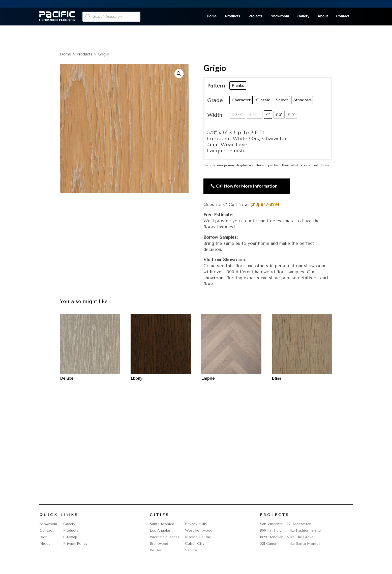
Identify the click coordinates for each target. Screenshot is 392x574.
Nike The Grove (300, 537)
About (323, 16)
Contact (343, 16)
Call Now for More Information (247, 186)
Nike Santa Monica (303, 544)
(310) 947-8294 (265, 204)
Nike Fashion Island (304, 531)
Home (212, 16)
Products (233, 16)
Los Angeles (160, 531)
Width (215, 115)
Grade (215, 100)
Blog (43, 537)
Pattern (216, 86)
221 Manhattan (299, 524)
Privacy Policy (75, 544)
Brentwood (159, 544)
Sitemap (70, 537)
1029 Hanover (271, 537)
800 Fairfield (271, 531)
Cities (160, 515)
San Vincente (271, 524)
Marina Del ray (198, 537)
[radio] (238, 85)
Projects (255, 16)
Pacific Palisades (164, 537)
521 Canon (269, 544)
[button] (179, 74)
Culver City (195, 544)
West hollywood (199, 531)
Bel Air (156, 550)
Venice (191, 550)
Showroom (280, 16)
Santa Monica (162, 524)
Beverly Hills (196, 524)
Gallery (303, 16)
